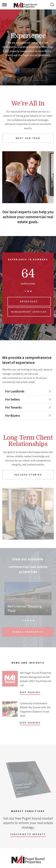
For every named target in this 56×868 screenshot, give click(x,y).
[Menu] (4, 5)
